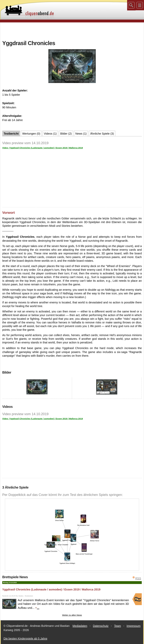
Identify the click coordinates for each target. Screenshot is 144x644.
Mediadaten (80, 626)
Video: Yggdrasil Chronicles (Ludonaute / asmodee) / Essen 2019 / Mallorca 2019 (43, 148)
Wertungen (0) (31, 134)
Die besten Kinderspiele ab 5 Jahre (25, 639)
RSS (138, 578)
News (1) (81, 134)
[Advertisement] (72, 31)
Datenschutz (101, 626)
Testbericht (11, 134)
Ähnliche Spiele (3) (102, 134)
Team (117, 626)
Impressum (134, 626)
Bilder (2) (66, 134)
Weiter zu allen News (72, 615)
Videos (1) (50, 134)
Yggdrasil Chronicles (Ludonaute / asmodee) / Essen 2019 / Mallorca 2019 (51, 589)
